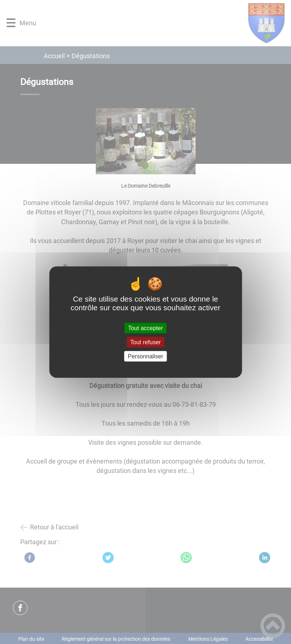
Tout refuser (145, 342)
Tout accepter (145, 328)
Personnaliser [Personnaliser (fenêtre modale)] (146, 356)
